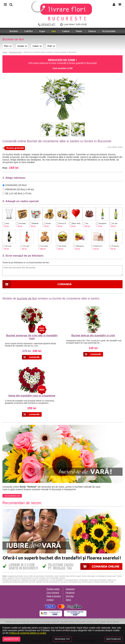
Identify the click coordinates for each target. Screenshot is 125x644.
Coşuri (42, 31)
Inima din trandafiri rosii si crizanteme (32, 396)
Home (5, 52)
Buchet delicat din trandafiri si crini (93, 335)
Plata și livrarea (54, 596)
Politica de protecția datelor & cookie (28, 633)
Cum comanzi (53, 593)
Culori (36, 46)
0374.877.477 (48, 24)
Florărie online (53, 589)
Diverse (92, 31)
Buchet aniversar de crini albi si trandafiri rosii (32, 337)
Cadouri (66, 31)
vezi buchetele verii (12, 496)
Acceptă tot (11, 639)
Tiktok (68, 600)
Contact (50, 600)
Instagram (70, 589)
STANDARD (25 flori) (16, 185)
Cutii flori (28, 31)
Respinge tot (62, 639)
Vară (54, 31)
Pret (50, 46)
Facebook (70, 593)
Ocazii (21, 46)
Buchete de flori (15, 52)
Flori (6, 46)
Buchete (14, 31)
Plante (79, 31)
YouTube (70, 596)
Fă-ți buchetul (109, 31)
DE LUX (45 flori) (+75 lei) (18, 193)
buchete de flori (27, 299)
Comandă (65, 284)
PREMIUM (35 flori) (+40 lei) (20, 189)
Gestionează (113, 639)
